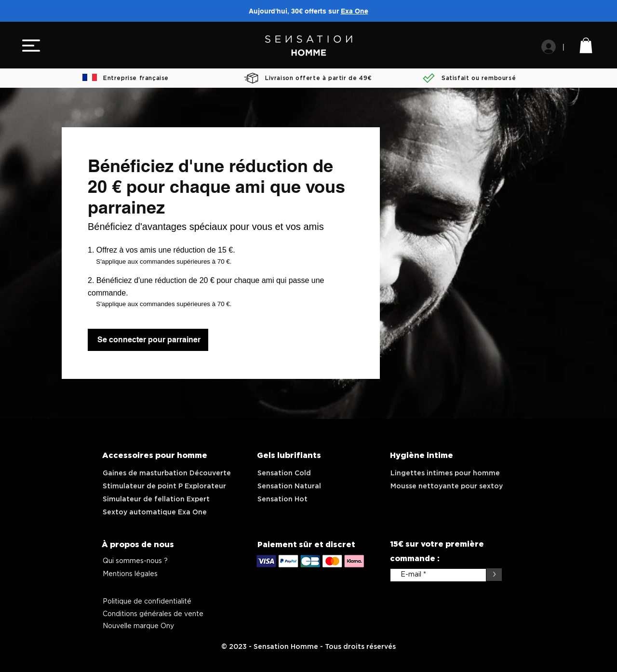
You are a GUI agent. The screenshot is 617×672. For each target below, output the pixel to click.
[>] (494, 575)
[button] (31, 46)
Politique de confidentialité (147, 602)
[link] (586, 45)
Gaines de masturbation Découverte (167, 473)
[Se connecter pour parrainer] (148, 340)
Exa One (355, 11)
